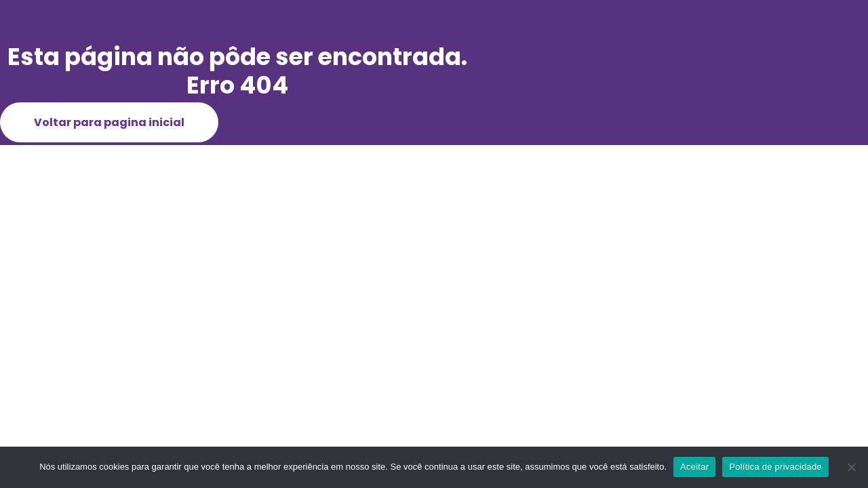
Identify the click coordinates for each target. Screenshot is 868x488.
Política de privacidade (775, 467)
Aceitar (694, 467)
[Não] (851, 467)
